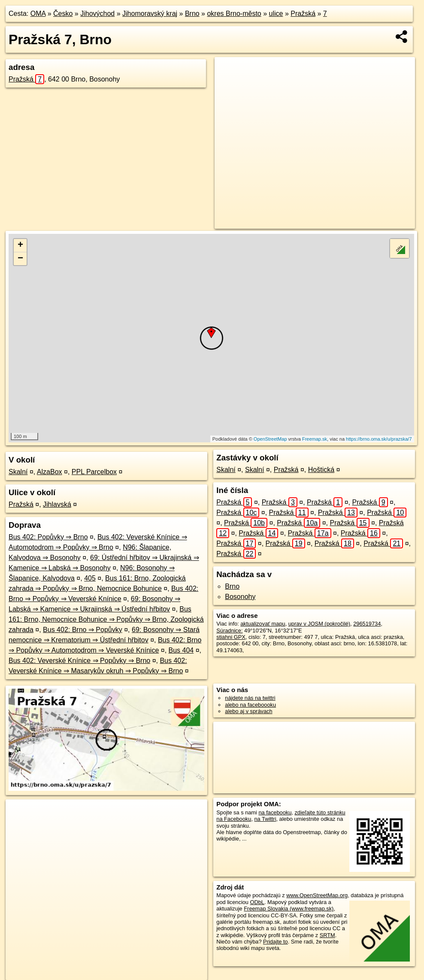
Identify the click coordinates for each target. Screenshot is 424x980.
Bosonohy (240, 597)
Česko (63, 14)
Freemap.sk (315, 439)
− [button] (20, 259)
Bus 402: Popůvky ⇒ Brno (48, 537)
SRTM (327, 935)
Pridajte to (276, 942)
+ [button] (20, 245)
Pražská (303, 14)
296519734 (367, 624)
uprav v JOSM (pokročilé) (319, 624)
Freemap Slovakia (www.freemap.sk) (289, 909)
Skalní (18, 472)
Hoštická (321, 470)
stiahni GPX (231, 637)
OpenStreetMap (270, 439)
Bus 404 (181, 650)
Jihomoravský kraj (150, 14)
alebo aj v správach (248, 711)
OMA (38, 14)
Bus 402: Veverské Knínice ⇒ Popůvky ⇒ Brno (79, 661)
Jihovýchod (97, 14)
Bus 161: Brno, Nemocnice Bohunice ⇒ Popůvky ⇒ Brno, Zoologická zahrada (106, 619)
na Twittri (265, 819)
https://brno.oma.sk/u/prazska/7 (379, 439)
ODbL (257, 902)
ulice (276, 14)
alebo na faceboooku (250, 705)
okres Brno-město (234, 14)
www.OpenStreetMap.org (317, 895)
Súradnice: (229, 631)
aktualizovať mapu (263, 624)
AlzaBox (50, 472)
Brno (192, 14)
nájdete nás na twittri (250, 698)
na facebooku (275, 812)
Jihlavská (57, 504)
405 (90, 578)
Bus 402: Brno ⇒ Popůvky (83, 630)
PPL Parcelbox (94, 472)
